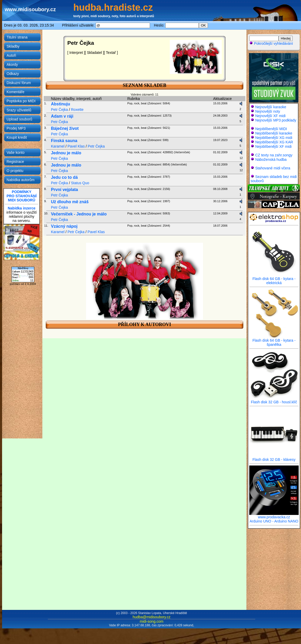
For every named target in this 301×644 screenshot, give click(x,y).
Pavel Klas (76, 146)
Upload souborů (19, 119)
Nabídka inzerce (22, 208)
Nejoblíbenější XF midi (273, 146)
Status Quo (80, 183)
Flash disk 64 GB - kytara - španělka (274, 341)
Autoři (11, 55)
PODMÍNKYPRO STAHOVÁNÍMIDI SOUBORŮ (22, 196)
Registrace (15, 162)
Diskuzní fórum (19, 83)
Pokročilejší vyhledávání (271, 43)
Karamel (58, 146)
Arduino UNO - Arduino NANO (274, 521)
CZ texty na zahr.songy (274, 155)
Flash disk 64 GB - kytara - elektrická (274, 279)
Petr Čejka (59, 110)
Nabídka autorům (20, 180)
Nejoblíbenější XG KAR (274, 142)
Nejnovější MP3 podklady (276, 120)
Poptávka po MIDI (21, 101)
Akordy (12, 65)
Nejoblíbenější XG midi (274, 138)
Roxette (77, 110)
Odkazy (13, 74)
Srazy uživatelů (19, 110)
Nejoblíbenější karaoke (274, 133)
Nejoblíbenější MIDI (271, 129)
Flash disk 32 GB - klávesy (274, 458)
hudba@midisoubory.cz (151, 617)
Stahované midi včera (273, 168)
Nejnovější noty (268, 111)
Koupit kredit (17, 137)
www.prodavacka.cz (274, 515)
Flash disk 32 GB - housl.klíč (274, 400)
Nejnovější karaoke (271, 107)
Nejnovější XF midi (270, 116)
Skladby (13, 46)
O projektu (15, 171)
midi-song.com (151, 621)
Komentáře (15, 92)
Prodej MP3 (16, 128)
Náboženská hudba (271, 160)
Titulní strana (17, 37)
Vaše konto (15, 152)
